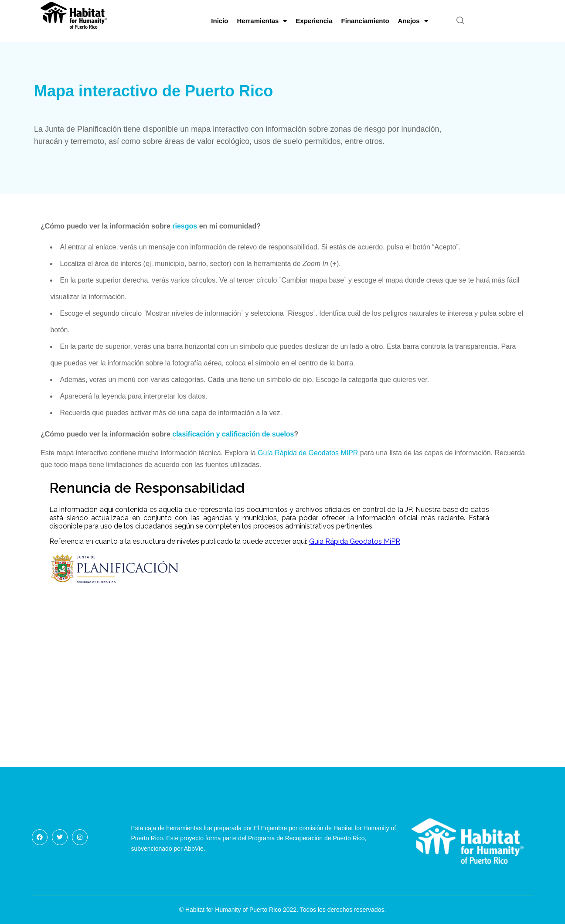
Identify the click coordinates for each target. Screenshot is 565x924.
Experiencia (314, 21)
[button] (460, 21)
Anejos (413, 21)
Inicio (220, 21)
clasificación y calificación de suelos (233, 434)
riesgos (185, 226)
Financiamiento (365, 21)
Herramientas (262, 21)
